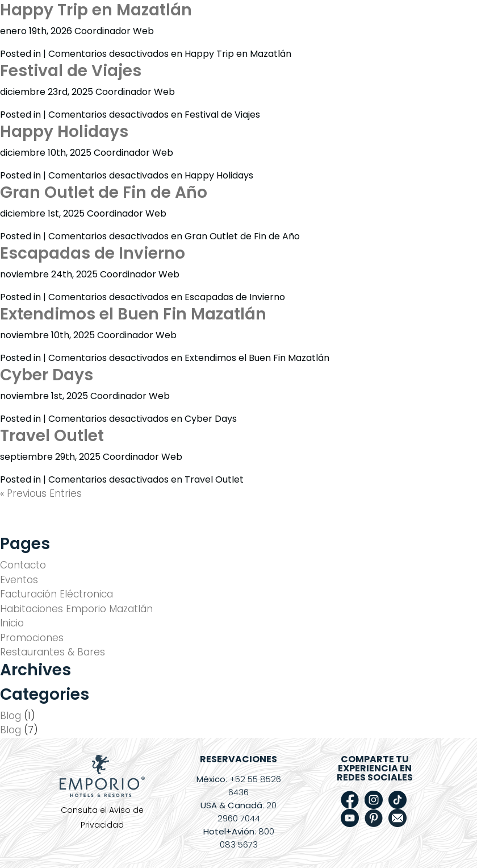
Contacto (23, 565)
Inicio (12, 623)
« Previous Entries (41, 493)
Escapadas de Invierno (93, 253)
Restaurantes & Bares (53, 652)
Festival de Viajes (71, 71)
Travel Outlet (52, 436)
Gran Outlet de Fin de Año (104, 192)
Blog (11, 716)
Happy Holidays (64, 132)
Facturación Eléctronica (57, 594)
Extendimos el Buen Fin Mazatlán (133, 314)
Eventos (19, 580)
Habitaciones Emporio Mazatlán (76, 609)
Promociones (32, 638)
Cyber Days (47, 375)
